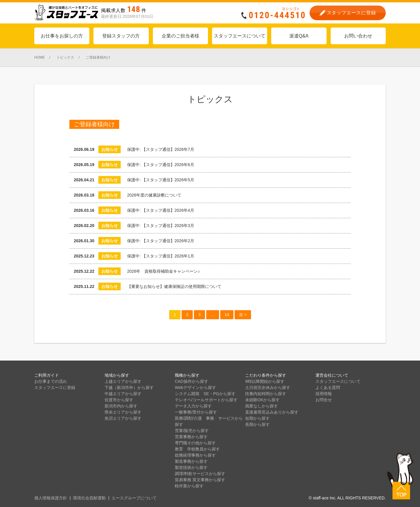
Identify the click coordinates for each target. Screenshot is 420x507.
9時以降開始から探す (265, 381)
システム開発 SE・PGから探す (205, 394)
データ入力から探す (193, 406)
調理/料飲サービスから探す (200, 474)
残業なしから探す (262, 406)
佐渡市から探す (119, 400)
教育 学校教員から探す (197, 449)
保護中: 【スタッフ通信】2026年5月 (163, 180)
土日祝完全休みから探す (268, 387)
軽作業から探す (189, 486)
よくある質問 (328, 387)
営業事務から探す (191, 437)
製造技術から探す (191, 467)
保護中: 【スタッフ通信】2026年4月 (163, 210)
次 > (243, 315)
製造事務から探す (191, 461)
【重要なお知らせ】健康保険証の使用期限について (174, 286)
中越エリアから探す (123, 394)
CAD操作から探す (192, 381)
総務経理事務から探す (195, 455)
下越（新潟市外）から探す (129, 387)
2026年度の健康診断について (154, 195)
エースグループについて (134, 498)
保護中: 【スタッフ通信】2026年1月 (163, 256)
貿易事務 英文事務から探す (200, 480)
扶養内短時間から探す (266, 394)
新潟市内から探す (121, 406)
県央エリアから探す (123, 412)
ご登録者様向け (94, 124)
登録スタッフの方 (121, 36)
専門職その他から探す (195, 443)
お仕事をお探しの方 (62, 36)
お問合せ (324, 400)
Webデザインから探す (196, 387)
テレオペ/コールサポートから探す (206, 400)
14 (227, 315)
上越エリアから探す (123, 381)
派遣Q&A (299, 36)
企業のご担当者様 (180, 36)
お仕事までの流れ (51, 381)
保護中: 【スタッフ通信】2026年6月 (161, 165)
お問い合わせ (358, 36)
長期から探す (257, 424)
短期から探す (257, 418)
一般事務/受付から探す (196, 412)
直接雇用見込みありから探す (272, 412)
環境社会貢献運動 (89, 498)
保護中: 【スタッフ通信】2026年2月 (163, 241)
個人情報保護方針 (51, 498)
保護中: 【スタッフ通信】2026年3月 (163, 226)
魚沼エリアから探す (123, 418)
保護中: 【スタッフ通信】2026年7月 (163, 149)
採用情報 (324, 394)
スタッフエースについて (240, 36)
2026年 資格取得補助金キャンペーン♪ (163, 271)
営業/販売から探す (192, 431)
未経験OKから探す (262, 400)
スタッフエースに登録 (55, 387)
